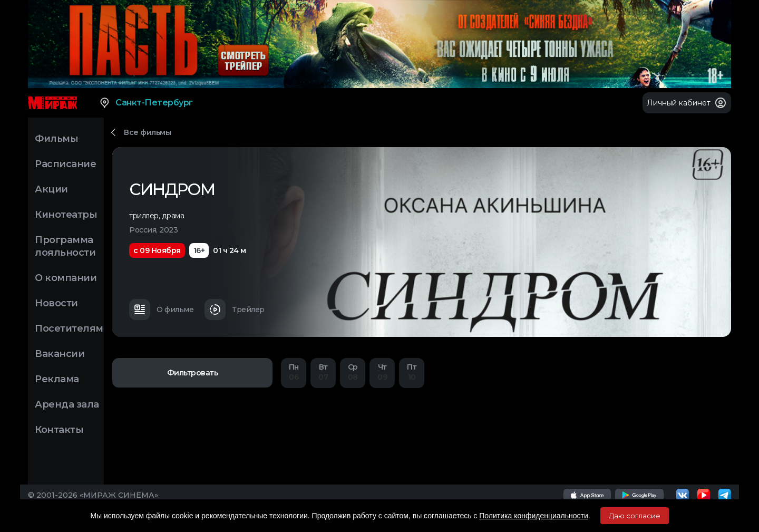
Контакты (59, 430)
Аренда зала (67, 404)
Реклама (57, 379)
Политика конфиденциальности (534, 516)
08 (353, 372)
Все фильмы (147, 132)
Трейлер (235, 309)
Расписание (65, 164)
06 (294, 372)
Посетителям (69, 328)
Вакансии (60, 354)
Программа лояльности (65, 246)
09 (382, 372)
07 (323, 372)
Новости (56, 303)
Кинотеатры (66, 215)
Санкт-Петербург (146, 103)
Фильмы (56, 139)
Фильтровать (193, 373)
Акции (51, 189)
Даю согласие (635, 516)
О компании (66, 278)
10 (412, 372)
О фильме (161, 309)
